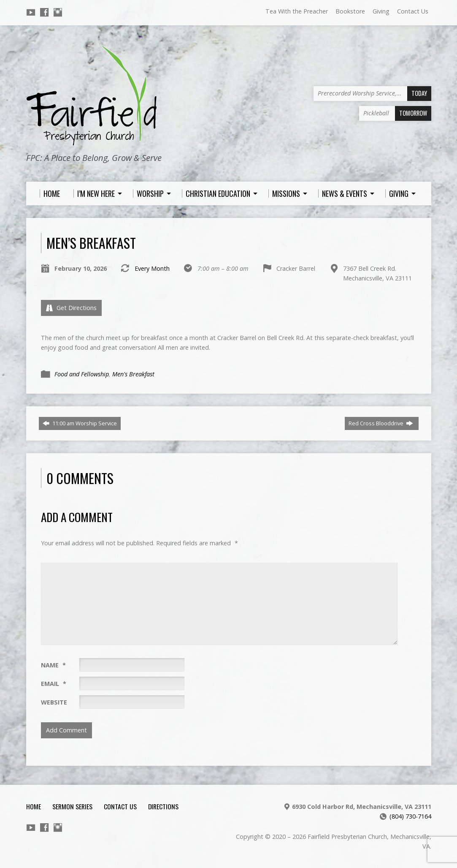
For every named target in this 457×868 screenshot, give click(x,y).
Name (53, 665)
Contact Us (413, 11)
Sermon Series (72, 806)
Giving (381, 11)
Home (34, 806)
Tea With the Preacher (297, 11)
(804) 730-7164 (410, 816)
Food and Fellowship (82, 374)
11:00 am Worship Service (80, 423)
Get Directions (71, 308)
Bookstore (350, 11)
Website (54, 702)
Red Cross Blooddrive (381, 423)
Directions (163, 806)
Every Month (152, 268)
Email (54, 684)
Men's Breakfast (133, 374)
